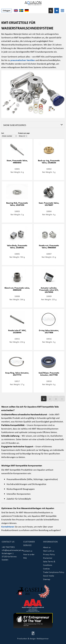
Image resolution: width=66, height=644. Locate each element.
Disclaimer (48, 558)
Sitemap (47, 579)
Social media (49, 576)
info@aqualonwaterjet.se (12, 550)
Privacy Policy (49, 554)
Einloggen (7, 10)
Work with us (49, 551)
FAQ (25, 558)
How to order (29, 554)
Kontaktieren (8, 527)
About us (47, 547)
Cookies (46, 569)
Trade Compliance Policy (54, 572)
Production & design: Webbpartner (33, 638)
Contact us (28, 551)
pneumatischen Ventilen (23, 60)
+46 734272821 (8, 547)
